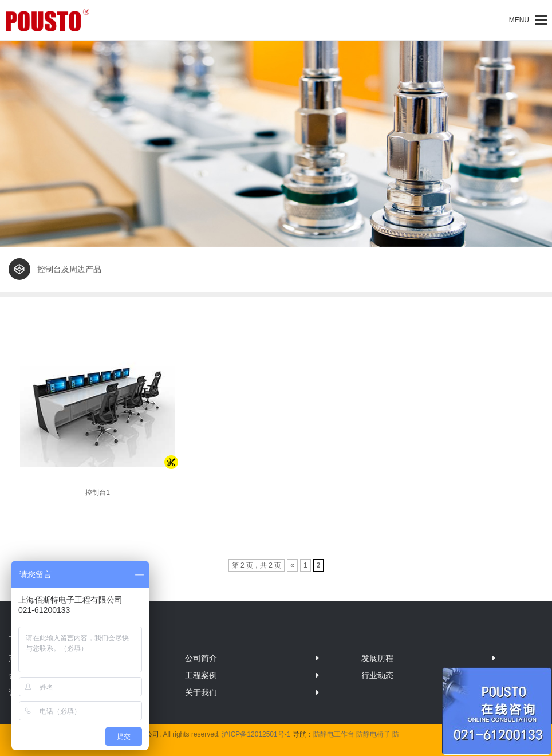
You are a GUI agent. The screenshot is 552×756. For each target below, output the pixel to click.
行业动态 (377, 675)
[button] (519, 20)
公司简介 (201, 658)
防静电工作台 (334, 734)
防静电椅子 (373, 734)
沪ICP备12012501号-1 (256, 734)
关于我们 (201, 692)
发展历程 (377, 658)
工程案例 (201, 675)
